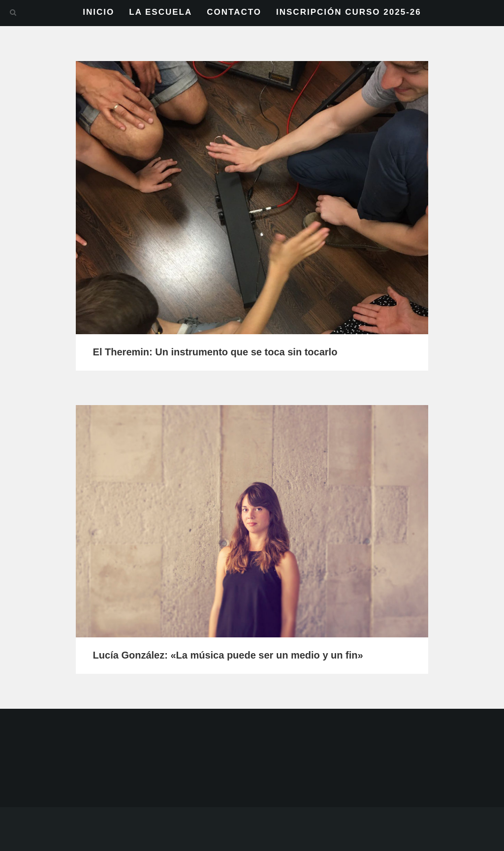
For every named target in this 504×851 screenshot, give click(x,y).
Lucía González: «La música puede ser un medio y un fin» (228, 655)
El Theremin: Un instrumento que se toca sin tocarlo (215, 352)
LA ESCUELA (160, 12)
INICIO (98, 12)
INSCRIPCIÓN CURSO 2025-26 (349, 12)
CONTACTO (234, 12)
